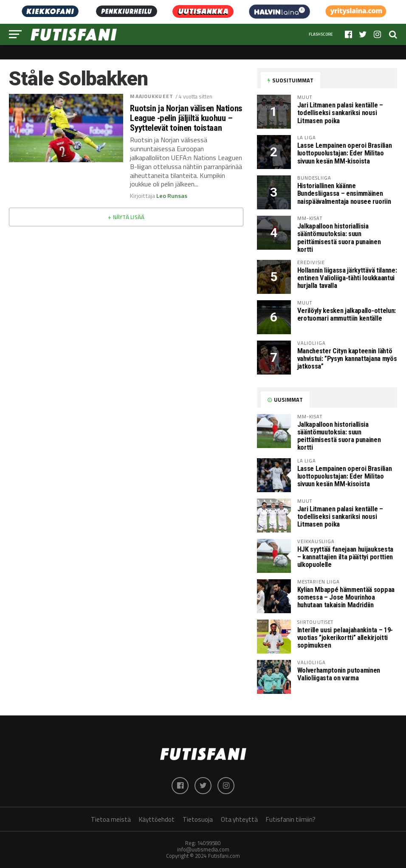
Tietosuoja (198, 819)
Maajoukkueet (151, 96)
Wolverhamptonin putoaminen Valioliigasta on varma (339, 674)
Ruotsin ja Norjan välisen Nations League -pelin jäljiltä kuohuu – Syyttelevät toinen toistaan (186, 118)
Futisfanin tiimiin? (291, 819)
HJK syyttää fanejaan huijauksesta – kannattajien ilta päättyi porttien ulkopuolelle (345, 557)
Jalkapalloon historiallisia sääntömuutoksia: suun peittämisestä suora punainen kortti (339, 238)
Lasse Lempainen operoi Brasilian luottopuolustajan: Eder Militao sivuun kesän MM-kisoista (344, 153)
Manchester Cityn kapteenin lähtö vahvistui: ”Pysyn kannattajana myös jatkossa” (347, 359)
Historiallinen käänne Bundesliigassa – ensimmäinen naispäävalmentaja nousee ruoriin (344, 193)
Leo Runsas (172, 196)
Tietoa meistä (111, 819)
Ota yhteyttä (239, 819)
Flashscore (321, 34)
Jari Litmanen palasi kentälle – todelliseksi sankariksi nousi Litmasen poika (340, 113)
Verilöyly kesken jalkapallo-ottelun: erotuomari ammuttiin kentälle (347, 314)
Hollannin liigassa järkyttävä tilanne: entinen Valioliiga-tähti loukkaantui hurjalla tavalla (347, 278)
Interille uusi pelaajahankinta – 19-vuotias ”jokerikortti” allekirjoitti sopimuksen (345, 638)
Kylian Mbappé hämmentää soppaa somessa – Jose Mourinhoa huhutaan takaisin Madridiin (346, 597)
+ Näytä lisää (126, 217)
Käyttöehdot (157, 819)
